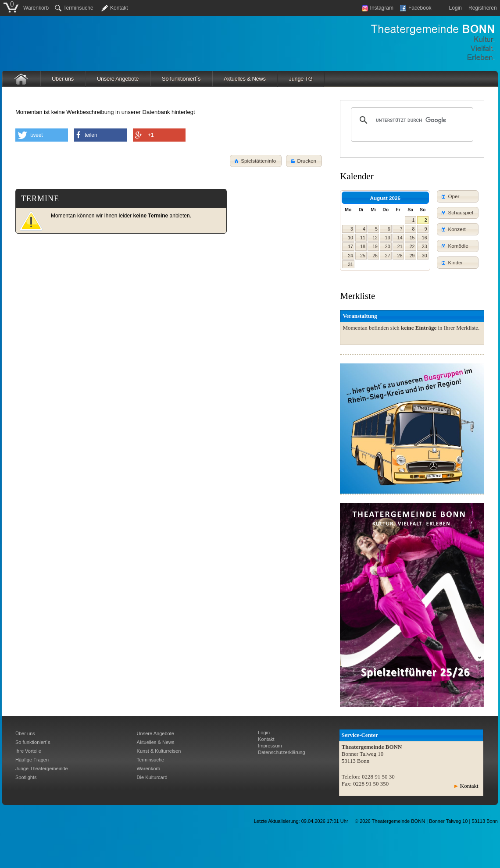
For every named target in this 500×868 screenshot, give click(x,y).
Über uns (63, 79)
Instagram (378, 8)
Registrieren (483, 8)
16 (425, 238)
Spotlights (26, 777)
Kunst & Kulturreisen (159, 751)
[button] (304, 161)
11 (363, 238)
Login (455, 8)
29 (412, 256)
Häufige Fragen (32, 760)
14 (400, 238)
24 (350, 256)
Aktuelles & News (245, 79)
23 (425, 246)
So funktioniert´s (181, 79)
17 (350, 246)
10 (350, 238)
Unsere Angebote (118, 79)
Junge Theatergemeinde (42, 768)
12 (375, 238)
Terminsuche (74, 8)
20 (388, 246)
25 (363, 256)
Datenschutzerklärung (281, 752)
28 (400, 256)
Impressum (270, 746)
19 (375, 246)
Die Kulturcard (152, 777)
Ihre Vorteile (28, 751)
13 (388, 238)
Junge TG (301, 79)
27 (388, 256)
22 (412, 246)
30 (425, 256)
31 (350, 264)
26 (375, 256)
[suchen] (411, 120)
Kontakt (119, 8)
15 (412, 238)
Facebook (416, 8)
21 (400, 246)
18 (363, 246)
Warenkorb (36, 8)
